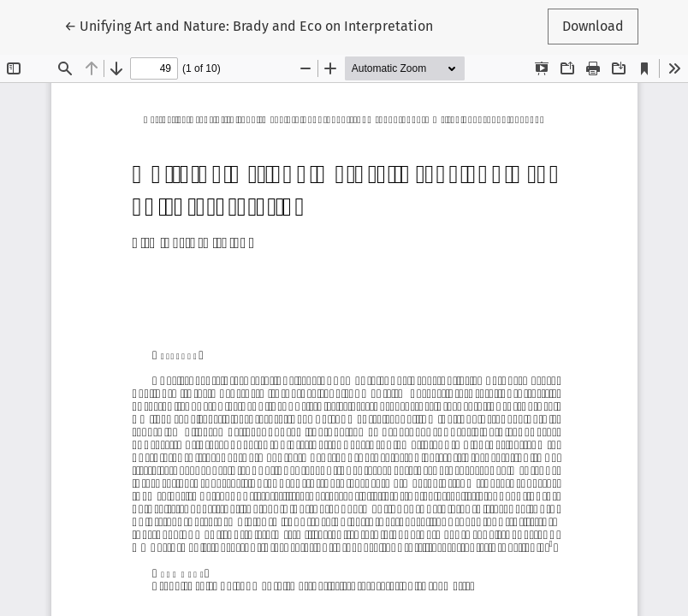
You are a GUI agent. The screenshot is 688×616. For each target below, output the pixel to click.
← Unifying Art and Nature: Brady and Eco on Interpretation (249, 25)
